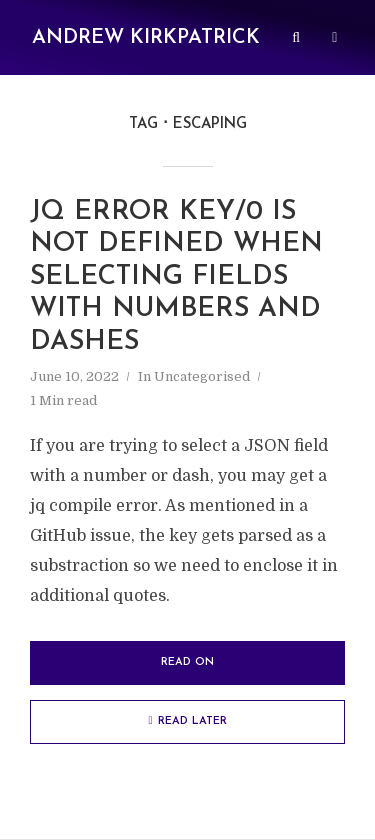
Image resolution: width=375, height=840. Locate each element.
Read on (187, 662)
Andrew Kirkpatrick (146, 38)
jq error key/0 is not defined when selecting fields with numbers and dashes (176, 277)
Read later (187, 721)
